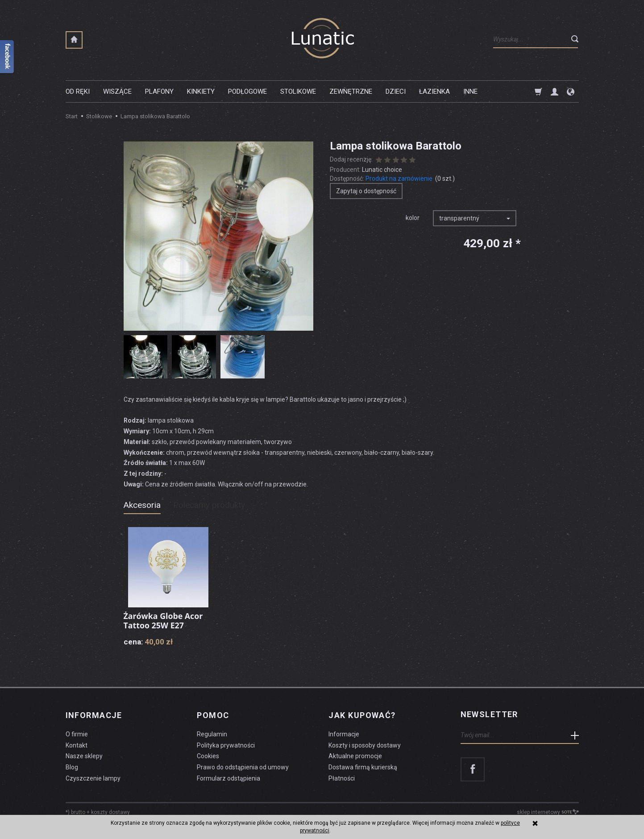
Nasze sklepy (84, 755)
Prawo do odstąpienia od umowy (243, 766)
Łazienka (434, 91)
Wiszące (117, 91)
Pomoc (213, 714)
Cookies (208, 755)
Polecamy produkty (209, 505)
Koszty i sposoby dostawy (365, 743)
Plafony (159, 91)
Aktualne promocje (355, 755)
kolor (413, 218)
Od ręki (78, 91)
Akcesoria (142, 505)
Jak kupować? (362, 714)
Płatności (342, 777)
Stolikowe (298, 91)
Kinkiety (201, 91)
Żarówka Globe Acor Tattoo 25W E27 (164, 621)
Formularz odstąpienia (229, 777)
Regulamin (212, 732)
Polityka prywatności (226, 743)
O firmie (77, 732)
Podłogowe (247, 91)
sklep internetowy (548, 810)
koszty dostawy (110, 810)
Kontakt (77, 743)
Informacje (94, 714)
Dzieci (396, 91)
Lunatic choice (382, 170)
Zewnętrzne (351, 91)
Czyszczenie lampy (93, 777)
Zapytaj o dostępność (366, 191)
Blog (72, 766)
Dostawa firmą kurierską (363, 766)
